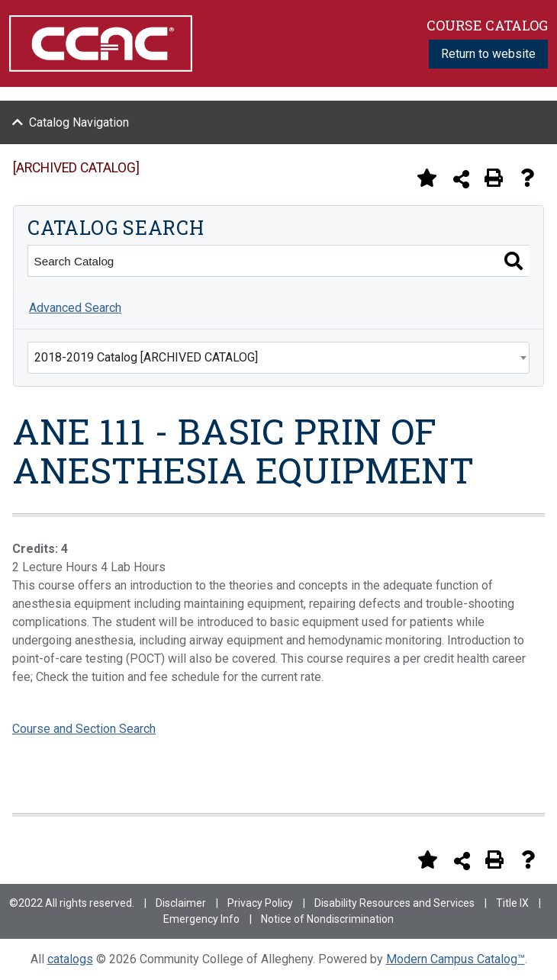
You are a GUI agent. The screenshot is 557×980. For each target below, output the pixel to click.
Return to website (488, 54)
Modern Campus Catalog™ (456, 959)
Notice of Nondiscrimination (327, 919)
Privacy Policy (260, 903)
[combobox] (278, 358)
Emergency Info (201, 919)
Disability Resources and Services (394, 903)
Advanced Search (75, 308)
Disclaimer (181, 903)
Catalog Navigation (79, 122)
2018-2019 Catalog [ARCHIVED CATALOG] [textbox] (146, 357)
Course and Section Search (84, 729)
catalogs (70, 959)
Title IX (512, 903)
